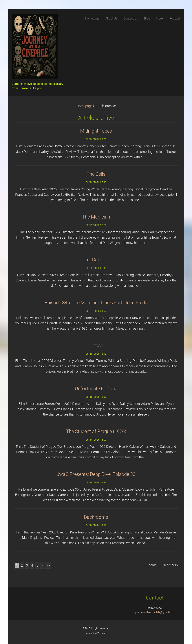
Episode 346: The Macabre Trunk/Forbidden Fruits (96, 303)
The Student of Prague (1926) (96, 431)
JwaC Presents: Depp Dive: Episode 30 (96, 474)
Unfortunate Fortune (96, 388)
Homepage (84, 106)
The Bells (96, 174)
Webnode (102, 633)
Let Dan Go (96, 260)
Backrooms (96, 517)
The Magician (96, 217)
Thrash (96, 345)
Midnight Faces (96, 131)
